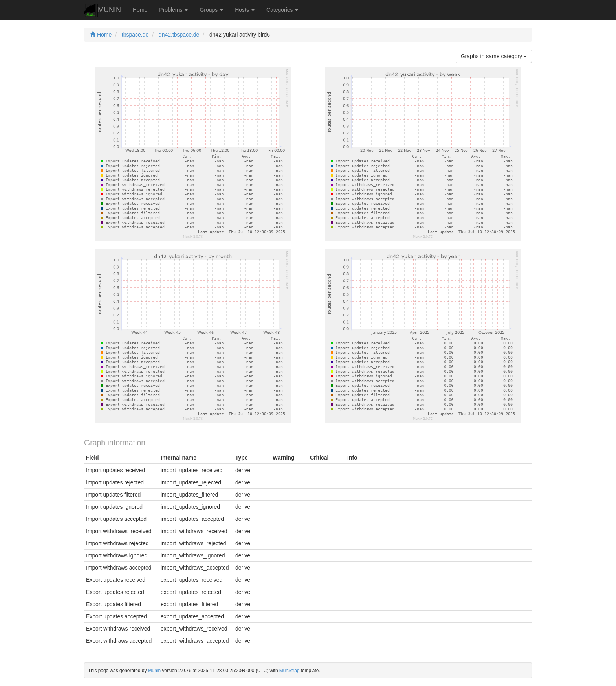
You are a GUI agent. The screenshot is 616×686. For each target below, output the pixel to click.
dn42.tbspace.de (179, 35)
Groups (211, 10)
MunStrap (290, 671)
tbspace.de (135, 35)
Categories (282, 10)
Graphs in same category (494, 56)
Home (140, 10)
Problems (173, 10)
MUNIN (103, 10)
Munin (154, 671)
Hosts (245, 10)
